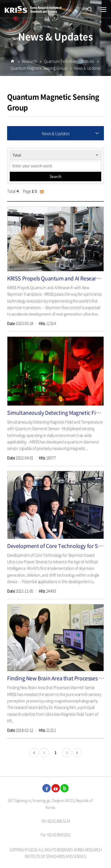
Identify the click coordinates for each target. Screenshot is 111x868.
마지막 (77, 753)
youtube (56, 788)
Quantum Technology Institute (69, 62)
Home (12, 64)
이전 (44, 753)
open (90, 9)
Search (55, 177)
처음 (34, 753)
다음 (67, 753)
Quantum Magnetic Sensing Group (39, 69)
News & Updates (87, 69)
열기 (104, 10)
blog (65, 788)
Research (29, 62)
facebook (46, 788)
